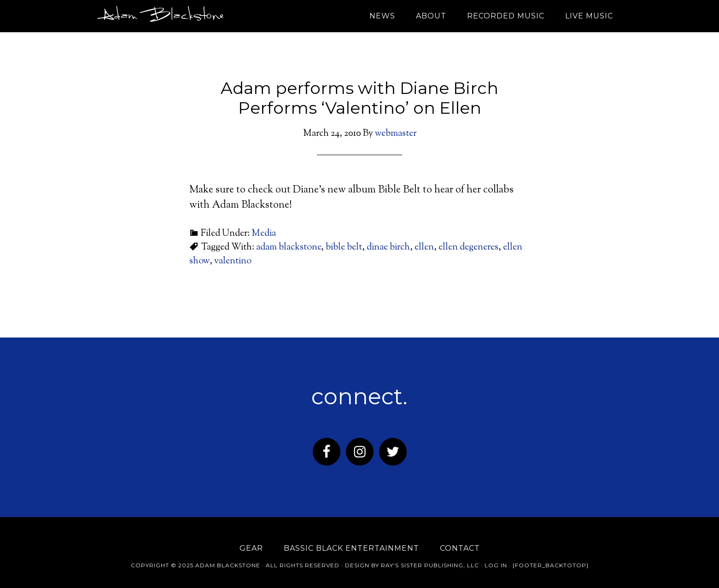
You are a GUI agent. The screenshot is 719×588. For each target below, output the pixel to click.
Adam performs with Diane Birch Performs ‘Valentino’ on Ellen (359, 98)
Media (264, 234)
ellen (424, 247)
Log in (496, 565)
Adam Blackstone (161, 16)
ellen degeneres (468, 247)
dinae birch (388, 247)
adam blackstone (289, 247)
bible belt (344, 247)
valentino (233, 261)
